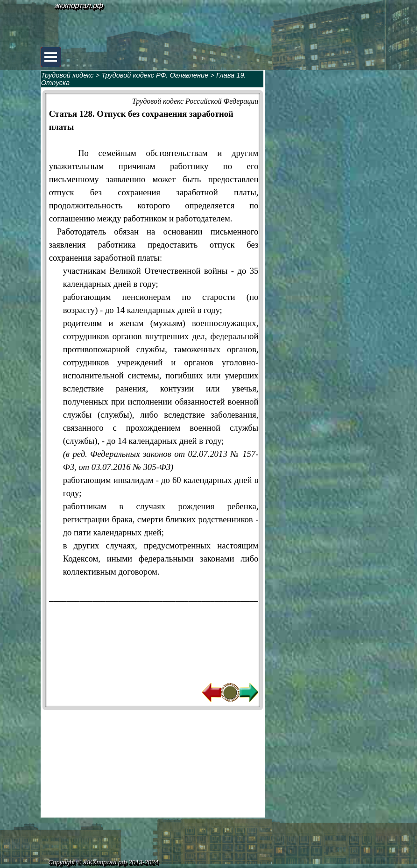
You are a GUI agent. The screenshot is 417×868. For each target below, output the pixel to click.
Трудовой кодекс (67, 75)
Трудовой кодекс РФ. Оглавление (155, 75)
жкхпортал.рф (79, 5)
